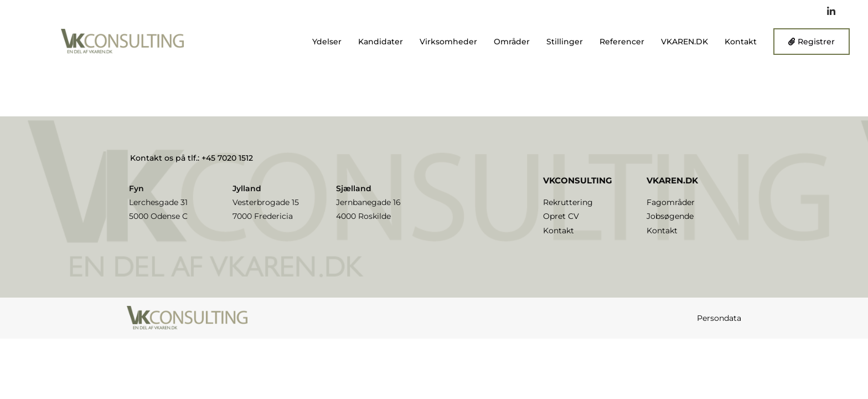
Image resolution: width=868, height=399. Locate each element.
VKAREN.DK (684, 42)
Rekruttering (568, 202)
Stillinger (565, 42)
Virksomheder (448, 42)
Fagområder (671, 202)
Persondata (719, 318)
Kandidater (381, 42)
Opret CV (561, 216)
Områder (512, 42)
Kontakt (741, 42)
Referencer (622, 42)
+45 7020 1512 (227, 158)
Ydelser (327, 42)
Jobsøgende (670, 216)
